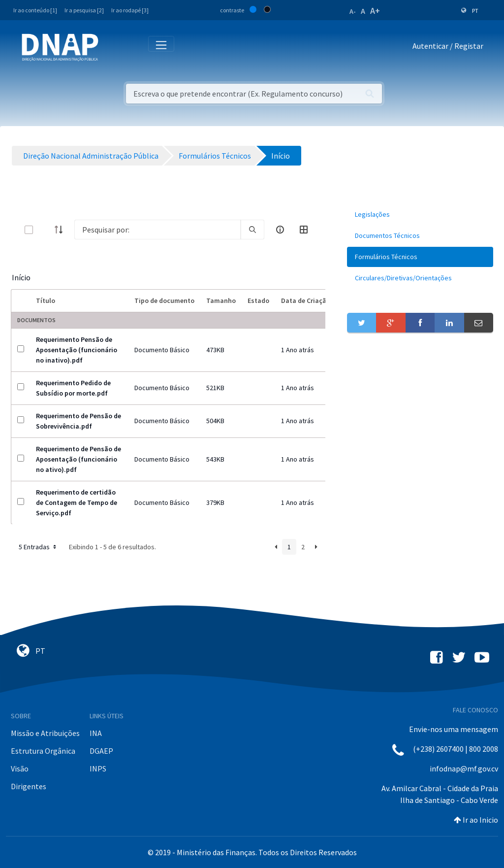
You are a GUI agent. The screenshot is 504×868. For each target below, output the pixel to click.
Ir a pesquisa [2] (84, 10)
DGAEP (101, 751)
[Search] (157, 230)
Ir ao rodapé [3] (130, 10)
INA (96, 733)
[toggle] (45, 230)
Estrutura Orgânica (43, 751)
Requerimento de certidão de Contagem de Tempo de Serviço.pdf (77, 502)
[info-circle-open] (280, 230)
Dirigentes (29, 786)
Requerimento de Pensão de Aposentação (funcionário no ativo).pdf (79, 459)
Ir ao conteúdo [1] (35, 10)
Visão (20, 768)
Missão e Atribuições (45, 733)
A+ (375, 11)
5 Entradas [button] (38, 547)
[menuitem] (420, 215)
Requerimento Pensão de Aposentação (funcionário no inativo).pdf (77, 350)
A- (353, 11)
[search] (252, 230)
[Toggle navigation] (112, 48)
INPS (98, 768)
